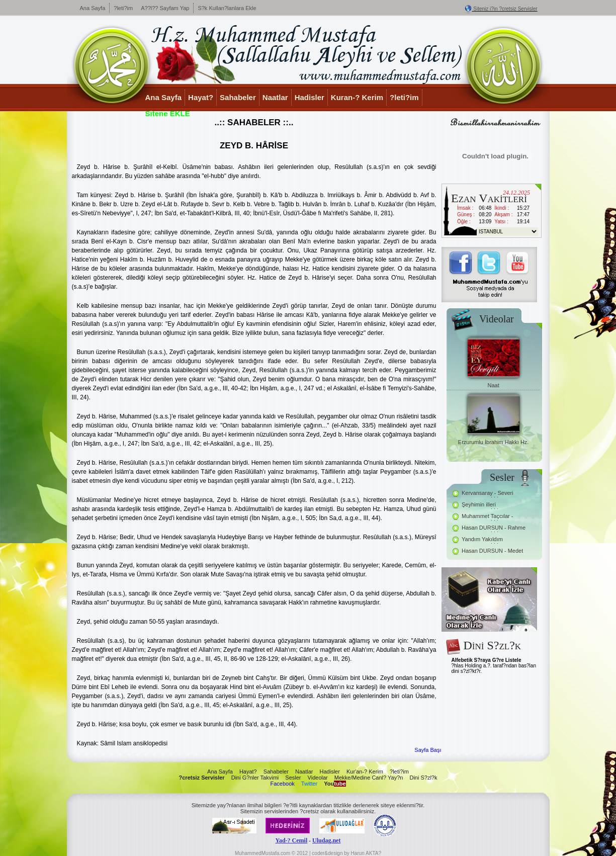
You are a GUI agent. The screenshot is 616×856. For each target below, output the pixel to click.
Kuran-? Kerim (357, 97)
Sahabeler (238, 97)
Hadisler (310, 97)
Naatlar (275, 97)
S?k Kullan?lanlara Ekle (227, 8)
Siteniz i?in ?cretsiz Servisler (505, 9)
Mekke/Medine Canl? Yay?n (369, 778)
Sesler (293, 778)
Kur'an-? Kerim (365, 772)
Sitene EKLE (168, 113)
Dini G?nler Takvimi (255, 778)
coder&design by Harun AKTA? (346, 853)
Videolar (318, 778)
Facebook (282, 784)
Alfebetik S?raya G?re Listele (487, 660)
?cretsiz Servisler (202, 778)
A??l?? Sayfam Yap (165, 8)
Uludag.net (326, 840)
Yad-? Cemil (292, 840)
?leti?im (123, 8)
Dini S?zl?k (423, 778)
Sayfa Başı (428, 750)
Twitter (309, 784)
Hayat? (201, 97)
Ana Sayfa (93, 8)
